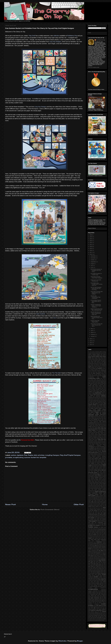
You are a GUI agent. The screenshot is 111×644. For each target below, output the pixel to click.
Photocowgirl (103, 430)
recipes (104, 582)
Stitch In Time (101, 443)
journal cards (96, 543)
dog (95, 498)
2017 (91, 252)
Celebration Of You (102, 367)
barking (90, 469)
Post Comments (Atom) (50, 509)
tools (101, 608)
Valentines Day (98, 457)
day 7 (100, 487)
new (100, 555)
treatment (92, 612)
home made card (103, 535)
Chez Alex (90, 369)
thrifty (95, 607)
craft (99, 485)
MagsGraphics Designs (93, 416)
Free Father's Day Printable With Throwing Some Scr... (96, 284)
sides (97, 593)
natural (95, 555)
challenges (101, 478)
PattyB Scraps (100, 428)
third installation (91, 607)
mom (92, 554)
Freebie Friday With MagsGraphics (95, 321)
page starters (96, 561)
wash (100, 618)
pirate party (90, 571)
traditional (90, 609)
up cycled (93, 614)
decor (102, 487)
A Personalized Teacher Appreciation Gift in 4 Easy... (96, 301)
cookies (94, 483)
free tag (97, 524)
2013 (91, 343)
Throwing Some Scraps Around (97, 452)
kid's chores (94, 545)
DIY (103, 372)
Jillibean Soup (101, 401)
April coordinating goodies (96, 360)
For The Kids (57, 373)
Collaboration (94, 371)
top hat (104, 608)
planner (98, 572)
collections (96, 482)
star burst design (103, 597)
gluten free (94, 531)
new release (104, 555)
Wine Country (101, 460)
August (93, 264)
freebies (96, 527)
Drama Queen (98, 382)
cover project (96, 485)
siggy (99, 593)
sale (98, 584)
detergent (104, 489)
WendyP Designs (95, 460)
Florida (101, 389)
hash (102, 532)
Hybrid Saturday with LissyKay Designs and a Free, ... (96, 318)
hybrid (90, 538)
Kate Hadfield (103, 402)
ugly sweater (101, 613)
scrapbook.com (103, 588)
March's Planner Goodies (99, 417)
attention (101, 466)
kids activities (39, 455)
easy (93, 500)
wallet (98, 618)
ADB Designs (103, 354)
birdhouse (92, 470)
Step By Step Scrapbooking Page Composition (96, 297)
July (92, 266)
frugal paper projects (92, 529)
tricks (101, 612)
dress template (93, 499)
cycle (94, 487)
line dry (101, 548)
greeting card (99, 531)
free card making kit (95, 512)
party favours (101, 566)
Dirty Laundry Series (92, 380)
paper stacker (91, 566)
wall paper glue (101, 617)
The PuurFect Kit (91, 450)
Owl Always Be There (96, 426)
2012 (91, 345)
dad (96, 487)
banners (104, 468)
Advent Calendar (96, 355)
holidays (95, 535)
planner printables (91, 573)
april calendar (95, 466)
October (93, 260)
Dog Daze (99, 380)
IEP (99, 399)
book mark (90, 471)
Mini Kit (100, 419)
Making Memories (102, 416)
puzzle (98, 581)
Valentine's (104, 456)
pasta (97, 568)
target (93, 602)
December (93, 256)
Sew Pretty (104, 436)
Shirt (98, 437)
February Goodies (99, 387)
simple (102, 593)
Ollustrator (62, 641)
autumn (90, 467)
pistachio (94, 571)
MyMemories (96, 422)
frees (99, 527)
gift (98, 530)
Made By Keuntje (101, 413)
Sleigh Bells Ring (102, 439)
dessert (96, 489)
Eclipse (92, 383)
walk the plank (95, 617)
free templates (97, 525)
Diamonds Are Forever (96, 376)
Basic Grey (94, 363)
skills (95, 596)
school (102, 585)
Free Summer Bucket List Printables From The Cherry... (96, 270)
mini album (101, 551)
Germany (94, 392)
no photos (90, 558)
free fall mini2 (91, 515)
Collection (99, 371)
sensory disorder (99, 592)
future (99, 529)
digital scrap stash (91, 492)
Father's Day (91, 386)
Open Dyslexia (95, 425)
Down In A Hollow (92, 382)
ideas (93, 541)
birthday (96, 470)
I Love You (96, 399)
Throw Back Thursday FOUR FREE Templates (96, 277)
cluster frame (94, 481)
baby (95, 467)
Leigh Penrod (91, 407)
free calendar (94, 511)
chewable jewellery (94, 479)
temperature (97, 604)
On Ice (103, 424)
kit (95, 546)
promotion (90, 581)
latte (92, 547)
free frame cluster (96, 515)
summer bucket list (31, 457)
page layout (91, 561)
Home (45, 504)
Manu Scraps (91, 417)
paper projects (98, 565)
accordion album (91, 462)
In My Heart (102, 399)
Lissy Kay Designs (55, 42)
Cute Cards (93, 372)
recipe (101, 582)
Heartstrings (98, 396)
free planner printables (102, 517)
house (97, 536)
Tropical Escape (94, 455)
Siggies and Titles (103, 437)
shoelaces (94, 593)
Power (96, 434)
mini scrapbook (97, 553)
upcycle (92, 615)
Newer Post (11, 504)
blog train (104, 470)
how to (100, 536)
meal (95, 549)
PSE (91, 428)
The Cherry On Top (101, 40)
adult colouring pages (98, 462)
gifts (89, 531)
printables (96, 577)
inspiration (99, 542)
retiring (89, 584)
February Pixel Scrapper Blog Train (99, 388)
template (43, 457)
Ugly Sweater (100, 455)
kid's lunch (104, 545)
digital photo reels (103, 491)
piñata (99, 571)
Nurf (105, 423)
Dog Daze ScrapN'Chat (96, 381)
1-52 (90, 352)
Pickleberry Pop (72, 36)
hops (95, 536)
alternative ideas (91, 464)
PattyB (96, 428)
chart (89, 479)
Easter (102, 382)
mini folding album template (96, 552)
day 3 (98, 487)
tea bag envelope (101, 602)
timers (92, 608)
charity (105, 478)
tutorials (96, 613)
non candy (94, 558)
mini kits (103, 552)
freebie (30, 455)
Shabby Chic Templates (93, 437)
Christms (90, 371)
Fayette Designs (98, 386)
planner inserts (103, 572)
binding (103, 469)
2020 (91, 247)
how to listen (95, 537)
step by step (103, 598)
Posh (105, 432)
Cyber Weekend (98, 372)
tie (101, 607)
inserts (95, 542)
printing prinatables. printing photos (99, 578)
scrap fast (95, 587)
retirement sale (103, 583)
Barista (89, 363)
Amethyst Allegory (98, 359)
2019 (91, 248)
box (99, 473)
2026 (91, 235)
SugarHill (104, 444)
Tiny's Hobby (100, 453)
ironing (89, 543)
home (98, 535)
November (93, 258)
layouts (90, 548)
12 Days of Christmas (95, 352)
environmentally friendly (101, 502)
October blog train (98, 424)
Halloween (103, 395)
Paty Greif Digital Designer (70, 455)
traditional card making (97, 609)
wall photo (95, 618)
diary (93, 491)
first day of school (102, 506)
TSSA (105, 445)
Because (93, 364)
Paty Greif (32, 36)
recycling (93, 583)
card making (98, 475)
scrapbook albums (93, 588)
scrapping (94, 592)
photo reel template (98, 569)
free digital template (102, 514)
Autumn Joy (99, 361)
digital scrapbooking (100, 492)
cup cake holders (99, 486)
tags (103, 600)
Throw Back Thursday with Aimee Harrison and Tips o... (97, 325)
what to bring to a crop (94, 619)
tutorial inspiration (91, 613)
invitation (104, 542)
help (100, 533)
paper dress (96, 564)
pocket (96, 573)
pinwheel (98, 570)
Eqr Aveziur (95, 383)
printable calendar (92, 576)
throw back (98, 607)
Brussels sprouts (97, 366)
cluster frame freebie (102, 481)
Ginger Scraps (99, 392)
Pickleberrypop (100, 431)
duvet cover (104, 499)
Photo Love (98, 430)
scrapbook (104, 587)
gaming (101, 529)
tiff (102, 607)
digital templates (92, 496)
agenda (93, 463)
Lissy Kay (102, 407)
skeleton (92, 596)
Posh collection (91, 434)
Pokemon (102, 432)
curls (92, 487)
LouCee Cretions (97, 411)
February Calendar (92, 387)
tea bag (96, 602)
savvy (89, 585)
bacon (89, 468)
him (102, 533)
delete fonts (91, 489)
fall (104, 503)
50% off (93, 353)
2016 (91, 254)
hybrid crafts (101, 538)
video (99, 615)
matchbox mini (91, 549)
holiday (105, 533)
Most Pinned (99, 420)
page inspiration (102, 560)
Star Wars (92, 443)
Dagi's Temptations (97, 373)
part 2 (95, 566)
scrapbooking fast (96, 591)
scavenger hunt (97, 585)
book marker (96, 471)
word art (93, 620)
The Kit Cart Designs (101, 449)
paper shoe (104, 565)
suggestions (97, 599)
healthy (89, 533)
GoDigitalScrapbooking (97, 394)
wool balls (90, 620)
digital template (103, 494)
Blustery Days (99, 365)
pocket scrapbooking (102, 573)
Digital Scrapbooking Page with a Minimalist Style (97, 310)
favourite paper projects (98, 505)
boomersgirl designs (93, 473)
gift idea (100, 530)
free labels (96, 517)
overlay (94, 560)
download (104, 498)
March (92, 332)
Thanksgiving (91, 447)
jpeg (100, 543)
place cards (90, 572)
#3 (89, 352)
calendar (93, 475)
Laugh (92, 406)
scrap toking (100, 587)
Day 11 (93, 375)
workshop (100, 620)
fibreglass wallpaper (95, 506)
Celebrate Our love (95, 367)
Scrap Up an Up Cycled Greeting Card (96, 280)
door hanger (100, 498)
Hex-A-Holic (101, 398)
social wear (99, 596)
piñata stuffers (103, 571)
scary (92, 585)
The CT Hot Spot (97, 447)
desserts (100, 489)
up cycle (90, 614)
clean (97, 480)
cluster (90, 481)
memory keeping (103, 549)
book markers (103, 471)
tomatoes (98, 608)
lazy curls (93, 548)
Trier (102, 454)
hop (93, 536)
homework (90, 536)
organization (90, 560)
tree (98, 612)
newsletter (95, 557)
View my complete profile (94, 67)
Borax (93, 366)
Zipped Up (104, 461)
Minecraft (95, 419)
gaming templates (94, 530)
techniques (90, 604)
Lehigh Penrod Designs (101, 406)
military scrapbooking (92, 551)
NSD (100, 422)
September (93, 262)
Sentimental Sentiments (93, 436)
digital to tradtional (100, 496)
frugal (105, 527)
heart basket (94, 533)
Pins (105, 431)
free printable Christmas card (100, 518)
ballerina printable (95, 468)
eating (95, 500)
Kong (98, 405)
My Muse (90, 422)
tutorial (104, 612)
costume (97, 483)
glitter (91, 531)
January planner (96, 400)
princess (99, 575)
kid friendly (90, 545)
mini (97, 551)
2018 (91, 250)
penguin (100, 568)
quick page (104, 581)
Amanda (93, 359)
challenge (97, 478)
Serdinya (99, 436)
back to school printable (101, 467)
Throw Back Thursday (97, 451)
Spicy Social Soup (94, 442)
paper (92, 563)
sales (100, 584)
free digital (98, 513)
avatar (93, 467)
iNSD (89, 541)
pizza (97, 571)
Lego (95, 406)
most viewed (100, 554)
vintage (102, 615)
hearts (98, 533)
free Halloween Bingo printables (94, 509)
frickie (102, 527)
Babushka (104, 361)
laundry (94, 547)
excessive (101, 503)
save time (104, 584)
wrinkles (103, 620)
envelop (95, 502)
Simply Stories (95, 439)
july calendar (103, 543)
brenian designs (96, 474)
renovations (97, 583)
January (93, 336)
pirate (105, 570)
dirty (100, 497)
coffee (93, 482)
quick (100, 581)
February (93, 334)
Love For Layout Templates (97, 411)
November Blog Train (100, 423)
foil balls (90, 508)
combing (100, 482)
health (105, 532)
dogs (97, 498)
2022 (91, 243)
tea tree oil (95, 603)
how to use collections (102, 537)
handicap (97, 532)
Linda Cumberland (96, 407)
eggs (92, 502)
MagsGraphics (103, 414)
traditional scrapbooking (96, 610)
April (92, 331)
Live (103, 408)
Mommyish (94, 420)
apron (98, 466)
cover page (90, 485)
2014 (91, 341)
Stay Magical (96, 443)
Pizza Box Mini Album (96, 432)
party (98, 566)
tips (95, 608)
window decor (101, 619)
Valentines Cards (91, 457)
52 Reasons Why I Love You (100, 353)
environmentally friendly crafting (94, 503)
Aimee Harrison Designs (94, 357)
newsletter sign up (101, 557)
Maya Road (101, 418)
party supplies (93, 568)
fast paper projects (100, 504)
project (99, 579)
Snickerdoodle (100, 441)
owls (98, 560)
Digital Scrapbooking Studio (97, 378)
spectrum (90, 597)
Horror (92, 399)
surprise (96, 600)
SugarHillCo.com (91, 445)
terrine (95, 605)
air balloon (98, 463)
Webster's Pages (98, 458)
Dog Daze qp (103, 381)
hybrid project (94, 540)
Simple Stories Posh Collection (94, 438)
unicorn (104, 613)
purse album (94, 581)
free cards (102, 512)
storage (93, 599)
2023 (91, 241)
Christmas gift (103, 370)
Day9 (96, 375)
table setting (99, 600)
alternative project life (98, 464)
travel (103, 610)
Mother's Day (103, 420)
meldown (98, 549)
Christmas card (97, 370)
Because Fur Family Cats (99, 364)
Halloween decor (91, 396)
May (92, 329)
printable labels (99, 576)
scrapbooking (18, 457)
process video (95, 579)
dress (89, 499)
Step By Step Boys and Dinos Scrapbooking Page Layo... (96, 313)
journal (92, 543)
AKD (92, 355)
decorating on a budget (102, 488)
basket (92, 469)
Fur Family (102, 390)
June (92, 268)
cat (94, 476)
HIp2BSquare (98, 395)
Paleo (93, 428)
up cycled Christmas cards (100, 614)
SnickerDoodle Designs (93, 441)
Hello (93, 398)
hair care (90, 532)
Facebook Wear (103, 385)
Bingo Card (93, 365)
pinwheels (102, 570)
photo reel (92, 569)
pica (93, 570)
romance (95, 584)
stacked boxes (97, 597)
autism (14, 455)
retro (92, 584)
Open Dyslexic (41, 314)
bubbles (102, 474)
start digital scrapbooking (94, 598)
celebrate (92, 478)
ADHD (89, 355)
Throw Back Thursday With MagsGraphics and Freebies (97, 293)
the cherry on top (101, 605)
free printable (91, 518)
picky (95, 570)
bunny (105, 474)
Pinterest (90, 432)
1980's (101, 352)
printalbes (101, 577)
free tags (101, 524)
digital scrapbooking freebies (95, 493)
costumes (101, 483)
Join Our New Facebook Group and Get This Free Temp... (96, 289)
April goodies (103, 360)
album (102, 463)
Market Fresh (94, 418)
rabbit (95, 582)
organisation (103, 559)
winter (105, 619)
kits (97, 546)
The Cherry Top (98, 448)
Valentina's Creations (96, 456)
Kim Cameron (101, 404)
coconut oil (90, 482)
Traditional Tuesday (97, 454)
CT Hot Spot (103, 366)
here (55, 318)
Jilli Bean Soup (96, 401)
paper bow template (102, 563)
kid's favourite (99, 545)
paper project (93, 565)
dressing (97, 499)
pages (100, 561)
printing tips (90, 579)
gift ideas (104, 530)
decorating (95, 488)
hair (105, 531)
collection (56, 36)
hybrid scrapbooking (102, 540)
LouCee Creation (97, 410)
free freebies (102, 515)
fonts (92, 508)
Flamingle (98, 389)
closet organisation (102, 480)
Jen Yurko (101, 400)
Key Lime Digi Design (93, 404)
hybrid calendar (95, 538)
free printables (93, 521)
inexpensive (98, 541)
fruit (97, 529)
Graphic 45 (92, 395)
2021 (91, 245)
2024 (91, 239)
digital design (97, 491)
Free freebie (93, 390)
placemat (95, 572)
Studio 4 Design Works (97, 444)
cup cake (94, 486)
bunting (90, 475)
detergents (90, 491)
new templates (91, 557)
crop (92, 486)
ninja (105, 557)
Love (102, 411)
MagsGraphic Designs (94, 414)
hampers (94, 532)
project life (103, 579)
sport (93, 597)
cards (92, 476)
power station (94, 575)
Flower (89, 390)
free (26, 455)
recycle (89, 583)
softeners (104, 596)
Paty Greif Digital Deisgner (96, 429)
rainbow (98, 582)
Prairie (99, 434)
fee (104, 505)
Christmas (100, 368)
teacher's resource (102, 603)
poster (89, 575)
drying (100, 499)
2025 (91, 237)
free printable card (95, 520)
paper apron (95, 563)
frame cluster (100, 508)
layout (97, 547)
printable (9, 457)
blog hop (99, 470)
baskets (96, 469)
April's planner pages (92, 361)
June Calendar (98, 402)
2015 (91, 339)
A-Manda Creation (96, 354)
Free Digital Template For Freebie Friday (96, 274)
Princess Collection (95, 435)
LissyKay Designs (52, 455)
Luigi (94, 413)
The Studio (97, 450)
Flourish (104, 389)
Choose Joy (95, 369)
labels (101, 546)
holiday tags (90, 535)
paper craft (91, 564)
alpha (105, 463)
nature (98, 555)
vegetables (96, 615)
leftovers (97, 548)
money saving (95, 554)
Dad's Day (90, 373)
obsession (98, 558)
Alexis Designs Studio (96, 358)
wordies (96, 620)
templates (91, 605)
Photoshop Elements (92, 431)
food (94, 508)
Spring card (99, 442)
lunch (105, 548)
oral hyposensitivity (97, 559)
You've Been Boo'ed (96, 461)
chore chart (93, 480)
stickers (90, 599)
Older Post (79, 504)
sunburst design (91, 600)
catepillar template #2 (98, 476)
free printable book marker (94, 519)
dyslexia (20, 455)
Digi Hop (101, 376)
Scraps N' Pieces (102, 435)
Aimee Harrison (103, 355)
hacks (103, 531)
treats (96, 612)
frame (97, 508)
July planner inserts (92, 402)
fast (95, 504)
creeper (90, 486)
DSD (105, 372)
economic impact (100, 500)
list (103, 548)
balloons (101, 468)
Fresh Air (98, 390)
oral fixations (102, 558)
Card (89, 367)
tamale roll (90, 602)
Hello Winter (96, 398)
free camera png (101, 511)
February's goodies (92, 389)
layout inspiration (102, 547)
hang (100, 532)
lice (99, 548)
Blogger (80, 641)
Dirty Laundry (103, 379)
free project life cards (100, 522)
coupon (104, 483)
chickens (100, 479)
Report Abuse (92, 228)
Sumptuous (99, 445)
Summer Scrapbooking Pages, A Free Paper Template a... (96, 306)
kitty (99, 546)
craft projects (103, 485)
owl (96, 560)
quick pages (91, 582)
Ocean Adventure (91, 424)
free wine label (103, 525)
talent (105, 600)
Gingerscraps (98, 393)
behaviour (99, 469)
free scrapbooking (99, 523)
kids (89, 546)
